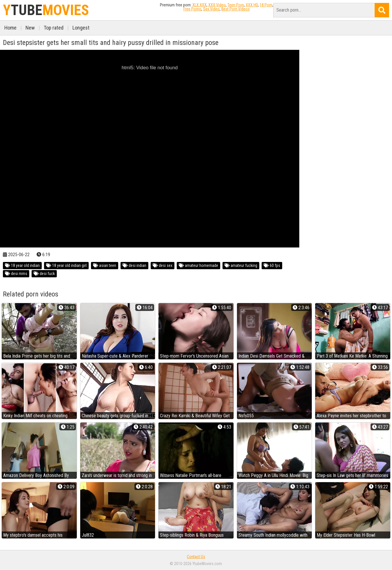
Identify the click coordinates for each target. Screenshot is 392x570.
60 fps (272, 265)
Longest (81, 28)
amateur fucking (241, 265)
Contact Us (196, 557)
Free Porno (192, 9)
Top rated (54, 28)
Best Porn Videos (236, 9)
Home (10, 28)
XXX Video (217, 5)
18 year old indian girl (66, 265)
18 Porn (266, 5)
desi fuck (44, 274)
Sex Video (211, 9)
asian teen (105, 265)
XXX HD (252, 5)
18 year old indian (22, 265)
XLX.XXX (199, 5)
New (30, 28)
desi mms (16, 274)
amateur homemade (198, 265)
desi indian (134, 265)
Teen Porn (236, 5)
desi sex (163, 265)
